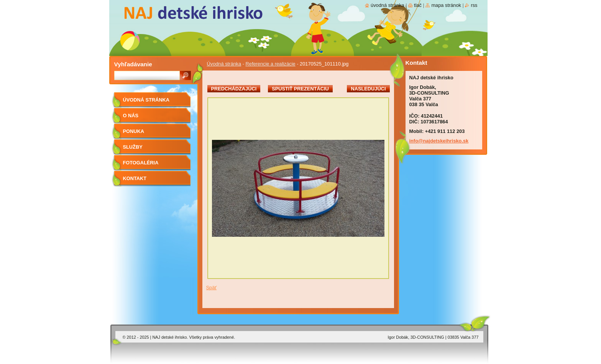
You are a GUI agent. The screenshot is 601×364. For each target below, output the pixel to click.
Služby (133, 147)
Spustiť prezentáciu (300, 89)
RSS (474, 5)
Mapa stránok (446, 5)
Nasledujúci (368, 89)
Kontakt (135, 178)
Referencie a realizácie (271, 64)
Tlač (418, 5)
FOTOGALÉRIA (141, 163)
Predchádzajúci (234, 89)
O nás (131, 116)
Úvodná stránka (224, 64)
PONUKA (134, 131)
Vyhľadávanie (133, 64)
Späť (212, 288)
